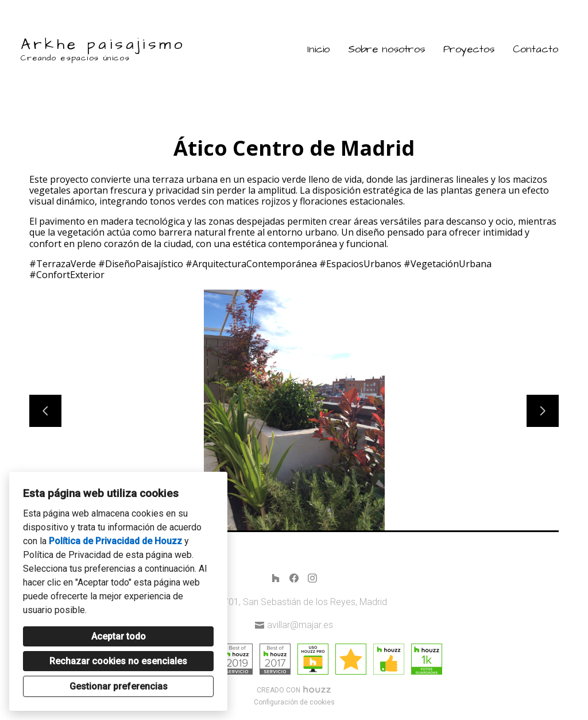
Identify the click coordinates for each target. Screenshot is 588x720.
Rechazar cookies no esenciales (118, 661)
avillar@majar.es (300, 625)
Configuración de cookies (294, 702)
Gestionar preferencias (119, 686)
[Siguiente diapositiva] (543, 411)
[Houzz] (276, 578)
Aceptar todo (119, 636)
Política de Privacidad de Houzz (115, 541)
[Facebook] (294, 578)
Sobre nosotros (386, 49)
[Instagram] (312, 578)
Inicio (318, 49)
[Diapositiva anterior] (45, 411)
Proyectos (469, 49)
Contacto (535, 49)
